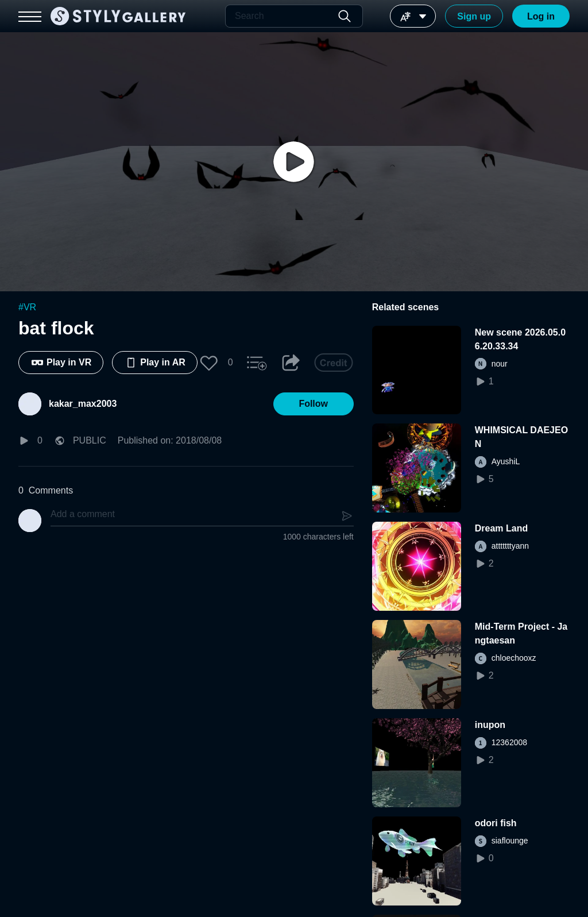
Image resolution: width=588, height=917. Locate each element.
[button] (209, 363)
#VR (27, 307)
